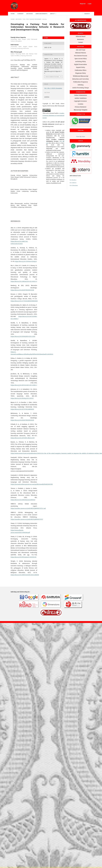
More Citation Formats (52, 77)
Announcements (41, 14)
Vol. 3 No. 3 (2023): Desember (32, 19)
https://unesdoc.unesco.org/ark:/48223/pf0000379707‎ (27, 519)
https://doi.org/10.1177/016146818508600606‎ (24, 301)
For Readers (73, 180)
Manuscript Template (81, 110)
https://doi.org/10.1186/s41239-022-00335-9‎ (24, 281)
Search (87, 14)
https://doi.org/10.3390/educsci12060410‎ (23, 500)
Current (20, 14)
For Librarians (74, 185)
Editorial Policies (81, 53)
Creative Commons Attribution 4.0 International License (53, 115)
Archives (30, 14)
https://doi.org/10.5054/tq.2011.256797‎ (22, 398)
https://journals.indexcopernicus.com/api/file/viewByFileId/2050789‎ (32, 484)
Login (90, 4)
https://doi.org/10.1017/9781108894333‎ (22, 409)
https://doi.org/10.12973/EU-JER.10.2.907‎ (23, 438)
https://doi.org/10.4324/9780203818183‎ (22, 420)
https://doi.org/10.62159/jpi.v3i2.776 (25, 60)
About (53, 14)
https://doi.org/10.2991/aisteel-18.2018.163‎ (24, 557)
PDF (47, 38)
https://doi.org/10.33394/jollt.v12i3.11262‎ (23, 336)
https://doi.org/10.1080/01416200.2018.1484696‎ (25, 575)
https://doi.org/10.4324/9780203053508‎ (22, 290)
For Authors (73, 183)
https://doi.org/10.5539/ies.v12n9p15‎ (26, 261)
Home (13, 14)
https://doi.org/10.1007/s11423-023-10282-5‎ (24, 385)
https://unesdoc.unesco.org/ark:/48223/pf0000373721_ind (28, 508)
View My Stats (81, 137)
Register (83, 4)
